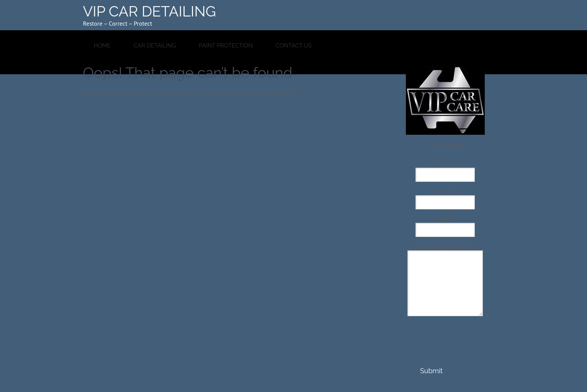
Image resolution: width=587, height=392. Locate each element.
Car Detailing (155, 46)
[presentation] (445, 348)
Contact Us (294, 46)
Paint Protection (226, 46)
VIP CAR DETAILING (150, 11)
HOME (102, 46)
